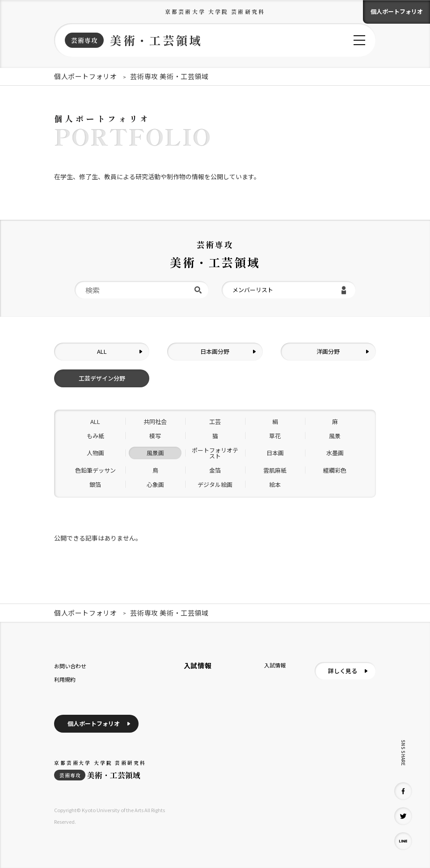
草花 (275, 436)
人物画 (95, 453)
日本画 (275, 453)
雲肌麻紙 (275, 470)
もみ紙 (95, 436)
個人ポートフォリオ (397, 11)
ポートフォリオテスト (215, 453)
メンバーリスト (253, 290)
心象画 (155, 484)
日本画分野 (215, 351)
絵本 (275, 484)
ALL (102, 351)
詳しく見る (343, 671)
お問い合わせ (70, 666)
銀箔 (95, 484)
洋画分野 (328, 351)
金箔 (215, 470)
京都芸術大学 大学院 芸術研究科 (215, 11)
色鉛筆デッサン (95, 470)
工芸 (215, 421)
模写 (155, 436)
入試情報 (275, 665)
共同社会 (155, 421)
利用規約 (65, 679)
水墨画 (335, 453)
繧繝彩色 (335, 470)
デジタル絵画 (215, 484)
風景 (335, 436)
